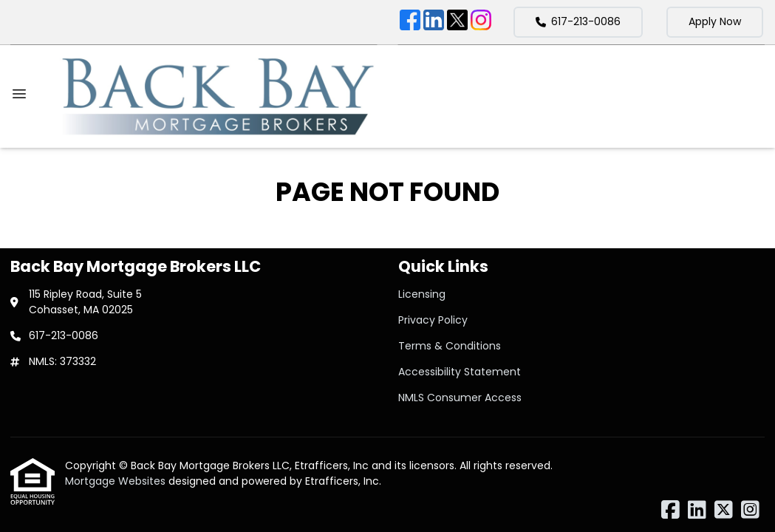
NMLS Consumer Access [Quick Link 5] (460, 398)
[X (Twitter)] (457, 22)
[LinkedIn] (434, 22)
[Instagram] (481, 22)
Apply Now (715, 21)
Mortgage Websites (117, 481)
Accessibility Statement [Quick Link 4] (460, 372)
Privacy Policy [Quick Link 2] (433, 320)
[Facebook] (410, 22)
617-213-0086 (578, 21)
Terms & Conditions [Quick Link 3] (450, 346)
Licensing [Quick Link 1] (422, 294)
